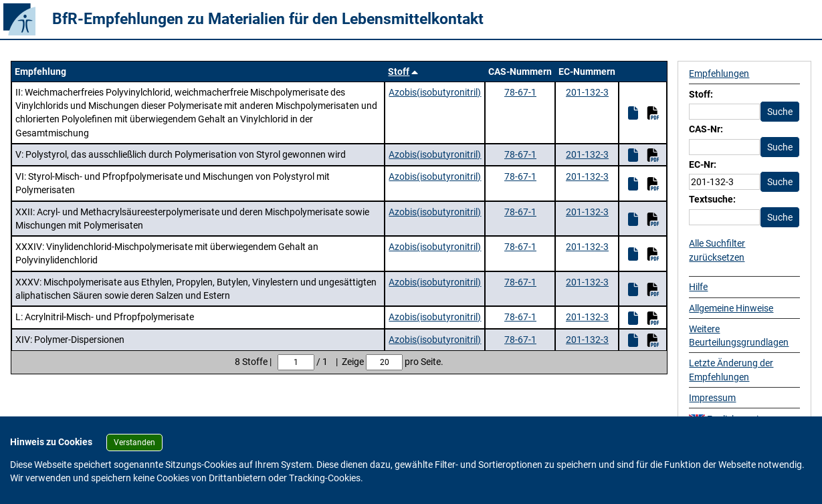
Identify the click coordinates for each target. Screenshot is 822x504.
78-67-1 (520, 92)
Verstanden (134, 443)
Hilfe (698, 287)
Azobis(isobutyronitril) (435, 92)
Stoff (399, 72)
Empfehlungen (719, 74)
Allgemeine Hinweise (731, 308)
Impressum (712, 398)
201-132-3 (587, 92)
